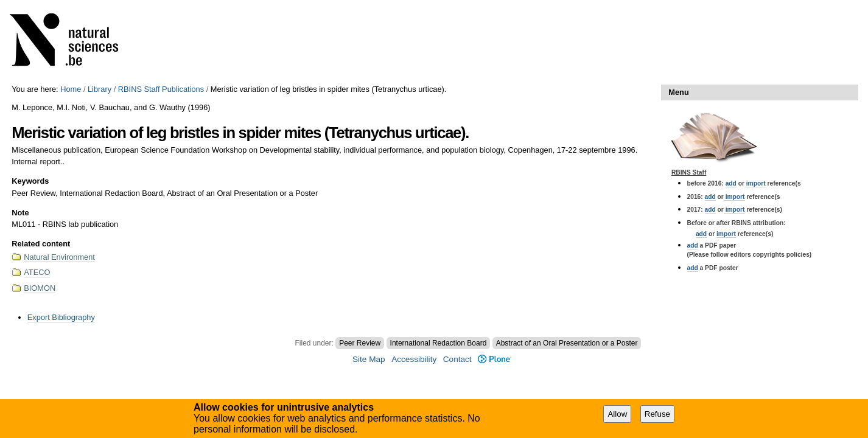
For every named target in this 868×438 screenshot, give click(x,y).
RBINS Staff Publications (161, 89)
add (731, 183)
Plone (495, 359)
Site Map (369, 359)
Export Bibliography (61, 317)
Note (20, 213)
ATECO (37, 272)
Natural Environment (59, 257)
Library (100, 89)
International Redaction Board (439, 343)
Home (71, 89)
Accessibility (414, 359)
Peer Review (360, 343)
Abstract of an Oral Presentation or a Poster (567, 343)
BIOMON (40, 288)
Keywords (30, 181)
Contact (457, 359)
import (755, 183)
